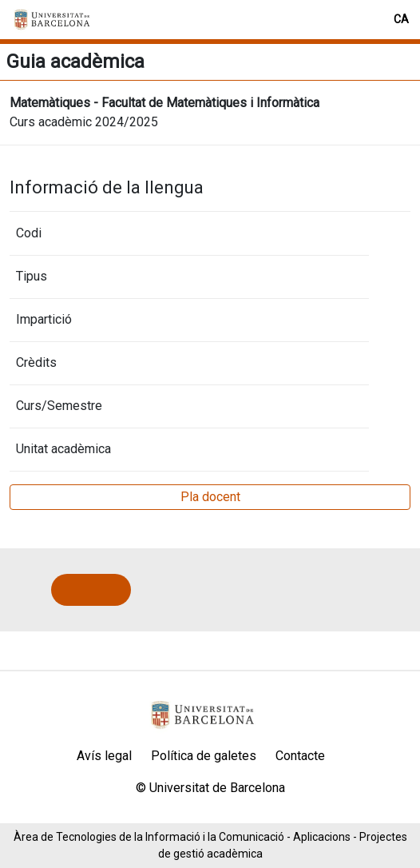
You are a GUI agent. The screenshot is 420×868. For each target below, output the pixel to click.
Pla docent (210, 497)
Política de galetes (204, 756)
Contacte (300, 756)
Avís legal (104, 756)
